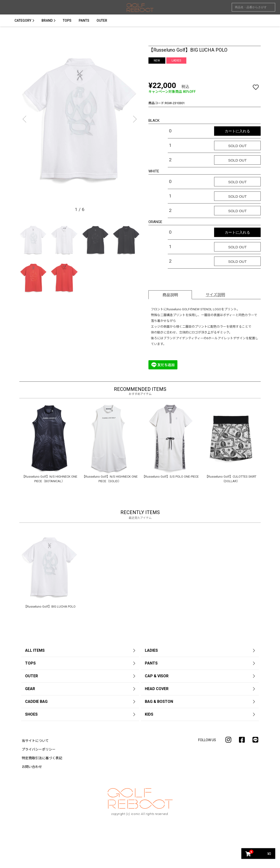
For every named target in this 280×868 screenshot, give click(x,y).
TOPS (67, 20)
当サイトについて (35, 741)
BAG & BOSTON (159, 702)
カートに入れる (237, 131)
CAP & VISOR (157, 676)
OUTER (102, 20)
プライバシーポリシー (39, 749)
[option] (80, 121)
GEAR (30, 689)
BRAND (47, 20)
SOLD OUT (237, 146)
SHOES (31, 714)
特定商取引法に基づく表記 (42, 758)
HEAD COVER (157, 689)
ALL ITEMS (35, 650)
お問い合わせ (32, 767)
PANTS (84, 20)
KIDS (149, 714)
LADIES (151, 650)
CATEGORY (23, 20)
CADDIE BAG (36, 702)
